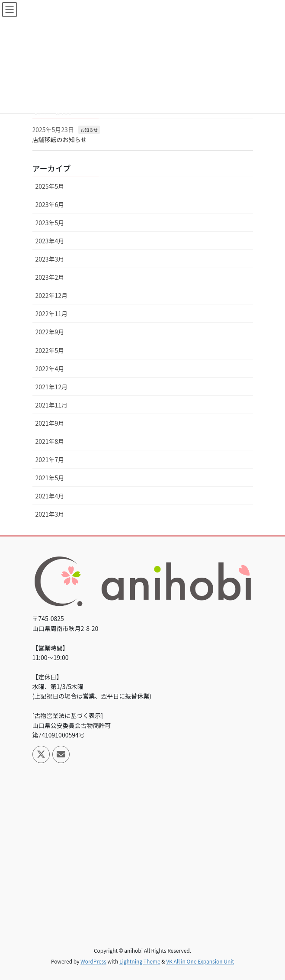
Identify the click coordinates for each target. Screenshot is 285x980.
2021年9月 (50, 423)
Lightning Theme (140, 961)
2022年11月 (52, 314)
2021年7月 (50, 459)
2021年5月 (50, 478)
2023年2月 (50, 277)
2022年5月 (50, 350)
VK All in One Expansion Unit (200, 961)
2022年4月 (50, 369)
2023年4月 (50, 241)
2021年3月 (50, 514)
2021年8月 (50, 441)
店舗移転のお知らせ (60, 139)
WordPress (93, 961)
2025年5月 (50, 186)
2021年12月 (52, 387)
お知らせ (89, 130)
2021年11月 (52, 405)
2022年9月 (50, 332)
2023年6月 (50, 204)
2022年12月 (52, 295)
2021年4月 (50, 496)
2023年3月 (50, 259)
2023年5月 (50, 223)
